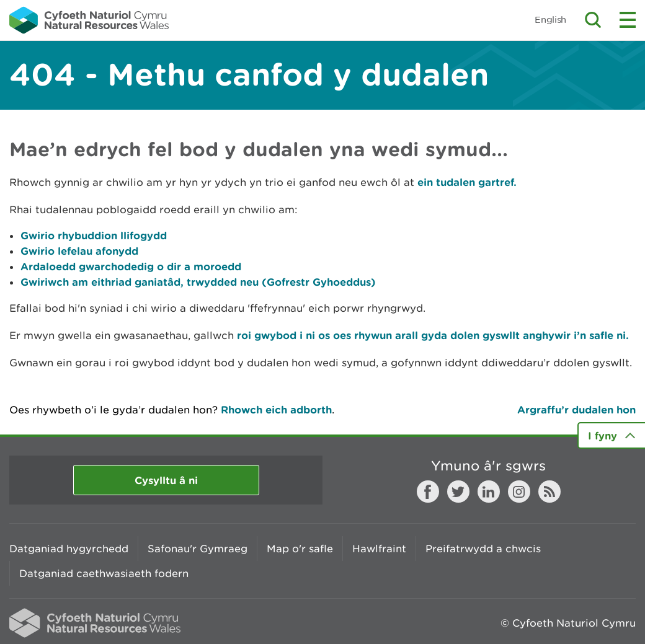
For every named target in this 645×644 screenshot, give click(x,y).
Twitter (458, 492)
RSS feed (549, 492)
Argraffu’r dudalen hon (576, 409)
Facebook (428, 492)
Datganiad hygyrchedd (69, 549)
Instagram (519, 492)
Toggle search (593, 20)
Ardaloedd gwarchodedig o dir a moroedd (131, 266)
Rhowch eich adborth (276, 409)
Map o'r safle (300, 549)
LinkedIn (489, 492)
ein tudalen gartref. (467, 182)
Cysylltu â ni (166, 480)
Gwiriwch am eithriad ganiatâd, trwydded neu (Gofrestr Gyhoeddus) (198, 282)
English (550, 20)
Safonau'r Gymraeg (198, 549)
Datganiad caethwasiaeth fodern (104, 573)
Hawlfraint (379, 549)
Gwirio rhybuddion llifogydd (94, 235)
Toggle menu (628, 20)
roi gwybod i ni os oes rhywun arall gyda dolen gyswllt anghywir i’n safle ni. (431, 335)
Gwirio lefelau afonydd (79, 251)
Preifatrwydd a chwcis (483, 549)
